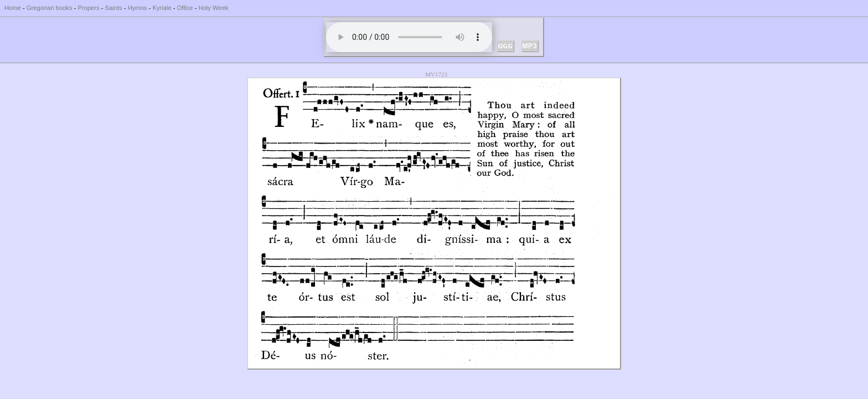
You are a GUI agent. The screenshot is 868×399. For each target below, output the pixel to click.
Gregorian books (50, 8)
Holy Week (214, 8)
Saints (114, 8)
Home (13, 8)
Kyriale (162, 8)
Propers (88, 8)
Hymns (138, 8)
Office (185, 8)
